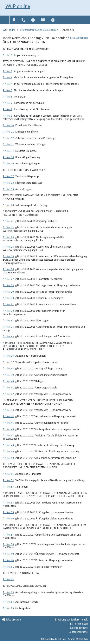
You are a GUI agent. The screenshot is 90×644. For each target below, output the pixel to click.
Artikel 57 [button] (8, 534)
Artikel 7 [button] (8, 103)
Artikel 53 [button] (8, 486)
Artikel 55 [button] (8, 512)
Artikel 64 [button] (8, 601)
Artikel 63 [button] (8, 592)
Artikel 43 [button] (8, 410)
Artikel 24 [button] (8, 246)
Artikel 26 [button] (8, 269)
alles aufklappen (79, 38)
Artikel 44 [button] (8, 416)
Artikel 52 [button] (8, 480)
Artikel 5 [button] (8, 90)
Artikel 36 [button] (8, 355)
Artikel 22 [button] (8, 227)
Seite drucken (12, 619)
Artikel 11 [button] (8, 131)
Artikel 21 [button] (8, 221)
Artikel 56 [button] (8, 518)
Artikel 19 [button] (8, 189)
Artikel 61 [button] (8, 566)
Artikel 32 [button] (8, 311)
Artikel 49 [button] (8, 451)
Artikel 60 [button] (8, 560)
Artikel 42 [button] (8, 394)
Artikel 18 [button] (8, 182)
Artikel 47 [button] (8, 435)
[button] (5, 20)
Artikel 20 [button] (8, 205)
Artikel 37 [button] (8, 362)
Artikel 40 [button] (8, 381)
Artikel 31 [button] (8, 304)
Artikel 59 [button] (8, 554)
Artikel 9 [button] (8, 115)
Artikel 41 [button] (8, 387)
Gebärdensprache (78, 632)
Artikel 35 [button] (8, 336)
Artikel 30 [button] (8, 298)
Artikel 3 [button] (8, 77)
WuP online (18, 6)
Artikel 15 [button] (8, 157)
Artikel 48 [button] (8, 445)
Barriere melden (79, 623)
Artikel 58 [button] (8, 544)
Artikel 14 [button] (8, 151)
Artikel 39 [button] (8, 375)
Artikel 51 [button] (8, 474)
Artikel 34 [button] (8, 326)
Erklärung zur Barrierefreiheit (71, 619)
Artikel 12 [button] (8, 138)
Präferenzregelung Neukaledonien (39, 30)
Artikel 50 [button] (8, 458)
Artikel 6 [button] (8, 96)
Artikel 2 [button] (8, 71)
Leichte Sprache (79, 627)
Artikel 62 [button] (8, 579)
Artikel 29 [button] (8, 291)
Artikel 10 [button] (8, 125)
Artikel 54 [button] (8, 502)
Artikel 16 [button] (8, 163)
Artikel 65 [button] (8, 608)
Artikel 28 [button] (8, 285)
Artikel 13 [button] (8, 144)
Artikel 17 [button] (8, 176)
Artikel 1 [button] (8, 55)
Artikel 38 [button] (8, 368)
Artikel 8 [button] (8, 109)
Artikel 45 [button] (8, 422)
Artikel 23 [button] (8, 237)
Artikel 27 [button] (8, 279)
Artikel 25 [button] (8, 256)
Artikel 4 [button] (8, 84)
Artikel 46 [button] (8, 429)
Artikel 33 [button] (8, 320)
